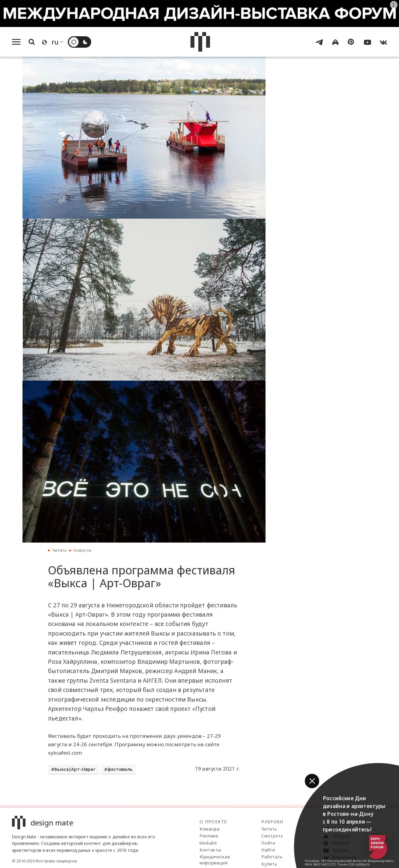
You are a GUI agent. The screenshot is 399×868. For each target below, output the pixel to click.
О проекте (213, 822)
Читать (60, 550)
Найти (268, 850)
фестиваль (120, 769)
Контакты (210, 850)
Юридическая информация (215, 860)
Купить (269, 864)
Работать (272, 857)
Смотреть (272, 836)
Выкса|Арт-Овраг (75, 769)
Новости (82, 550)
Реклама (209, 836)
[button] (312, 781)
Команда (210, 829)
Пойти (268, 843)
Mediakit (208, 843)
